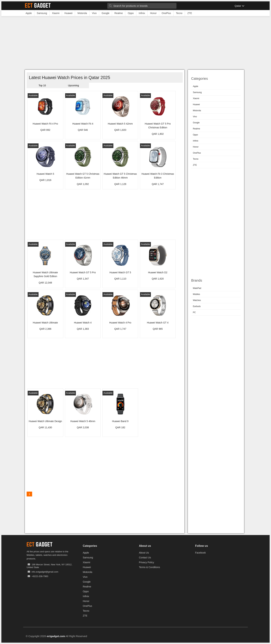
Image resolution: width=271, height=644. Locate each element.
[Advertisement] (135, 44)
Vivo (195, 117)
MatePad (197, 288)
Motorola (197, 111)
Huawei (196, 104)
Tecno (196, 159)
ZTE (195, 165)
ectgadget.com (56, 636)
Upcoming (73, 85)
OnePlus (197, 153)
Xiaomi (196, 98)
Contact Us (145, 558)
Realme (196, 129)
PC (194, 312)
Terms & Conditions (149, 567)
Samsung (197, 92)
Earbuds (197, 306)
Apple (196, 86)
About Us (144, 553)
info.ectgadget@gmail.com (45, 572)
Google (196, 123)
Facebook (200, 553)
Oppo (195, 135)
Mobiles (196, 294)
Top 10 (42, 85)
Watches (197, 300)
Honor (196, 147)
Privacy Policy (146, 562)
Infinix (196, 141)
